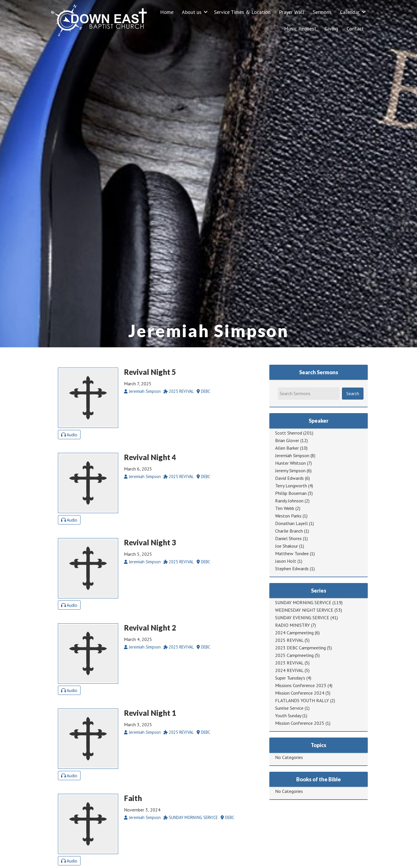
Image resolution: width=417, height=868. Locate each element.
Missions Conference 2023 (301, 685)
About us (192, 12)
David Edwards (289, 478)
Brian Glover (287, 440)
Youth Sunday (288, 716)
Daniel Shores (288, 538)
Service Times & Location (242, 12)
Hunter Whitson (290, 463)
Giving (331, 29)
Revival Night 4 (150, 457)
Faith (133, 798)
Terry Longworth (291, 486)
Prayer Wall (292, 12)
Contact (355, 29)
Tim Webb (285, 508)
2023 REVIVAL (289, 663)
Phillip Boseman (291, 493)
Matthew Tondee (292, 553)
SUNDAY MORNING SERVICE (303, 602)
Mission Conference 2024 (300, 693)
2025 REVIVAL (289, 640)
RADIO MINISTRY (292, 625)
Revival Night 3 (150, 542)
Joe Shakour (287, 546)
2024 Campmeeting (294, 633)
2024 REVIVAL (289, 670)
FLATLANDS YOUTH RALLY (302, 700)
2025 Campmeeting (294, 655)
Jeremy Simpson (290, 471)
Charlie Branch (289, 531)
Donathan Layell (291, 523)
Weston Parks (288, 516)
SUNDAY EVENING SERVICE (302, 618)
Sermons (322, 12)
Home (167, 12)
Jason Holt (286, 561)
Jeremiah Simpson (292, 455)
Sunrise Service (289, 708)
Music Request (300, 29)
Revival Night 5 (150, 372)
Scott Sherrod (289, 433)
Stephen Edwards (292, 569)
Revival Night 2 (150, 628)
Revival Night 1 (150, 713)
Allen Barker (287, 448)
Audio (69, 435)
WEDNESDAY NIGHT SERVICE (304, 610)
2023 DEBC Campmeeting (300, 648)
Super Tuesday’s (290, 678)
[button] (206, 12)
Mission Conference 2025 (300, 723)
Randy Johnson (289, 501)
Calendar (350, 12)
